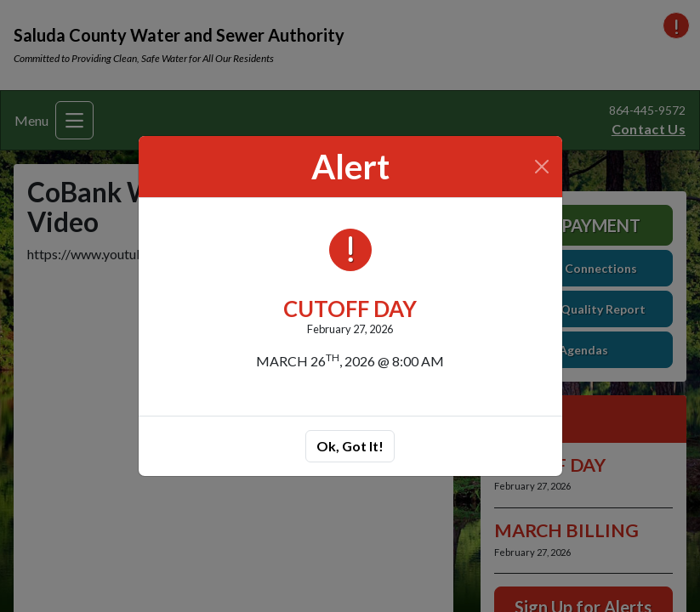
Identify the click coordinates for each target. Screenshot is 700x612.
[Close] (541, 167)
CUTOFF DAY (350, 309)
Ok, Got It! (350, 446)
